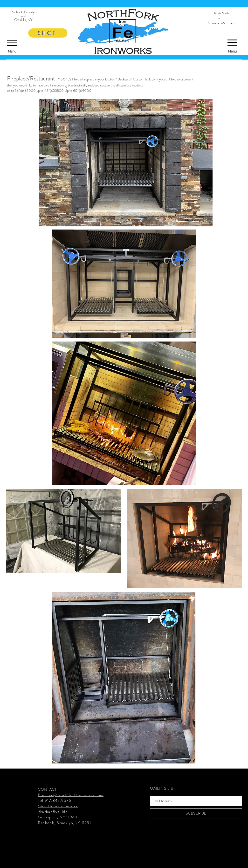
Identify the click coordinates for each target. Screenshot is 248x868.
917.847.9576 (58, 800)
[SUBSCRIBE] (196, 813)
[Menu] (232, 45)
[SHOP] (48, 33)
